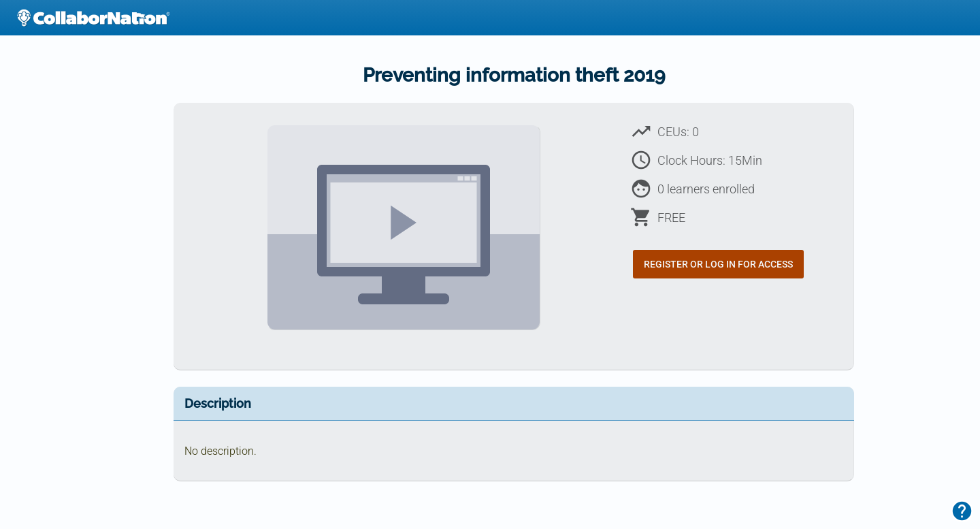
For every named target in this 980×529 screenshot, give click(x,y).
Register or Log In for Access (718, 264)
